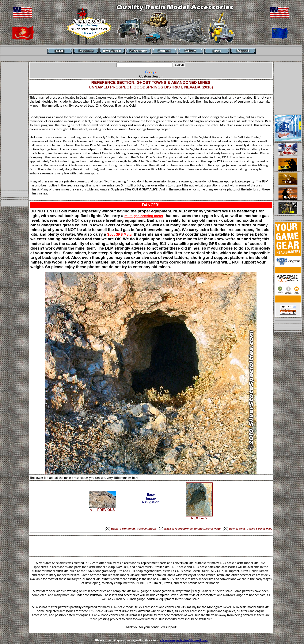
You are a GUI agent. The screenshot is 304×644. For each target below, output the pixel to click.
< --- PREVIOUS (102, 508)
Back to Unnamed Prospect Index (133, 529)
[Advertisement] (14, 126)
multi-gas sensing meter (144, 216)
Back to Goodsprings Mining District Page (192, 529)
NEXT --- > (199, 517)
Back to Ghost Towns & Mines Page (251, 529)
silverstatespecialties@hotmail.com (184, 640)
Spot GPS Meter (120, 234)
